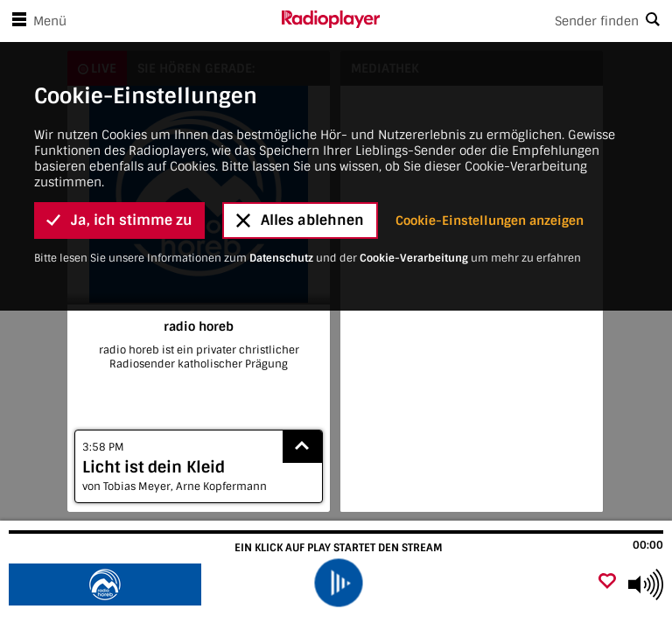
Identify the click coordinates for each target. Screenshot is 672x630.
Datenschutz (281, 157)
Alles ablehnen (300, 119)
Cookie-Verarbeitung (414, 157)
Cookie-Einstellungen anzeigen (490, 119)
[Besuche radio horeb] (107, 584)
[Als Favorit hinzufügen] (607, 582)
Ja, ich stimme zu (119, 119)
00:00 (648, 545)
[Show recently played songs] (303, 447)
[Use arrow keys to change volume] (646, 584)
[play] (338, 582)
